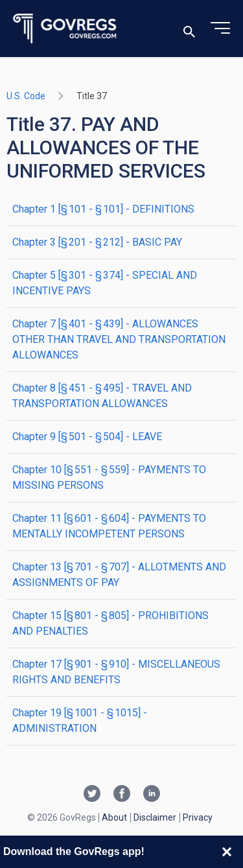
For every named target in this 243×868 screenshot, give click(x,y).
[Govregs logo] (65, 29)
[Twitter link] (92, 795)
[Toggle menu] (220, 29)
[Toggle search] (189, 29)
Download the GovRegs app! (74, 851)
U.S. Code (26, 96)
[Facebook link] (122, 795)
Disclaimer (155, 817)
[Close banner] (227, 852)
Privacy (198, 817)
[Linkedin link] (152, 795)
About (114, 817)
